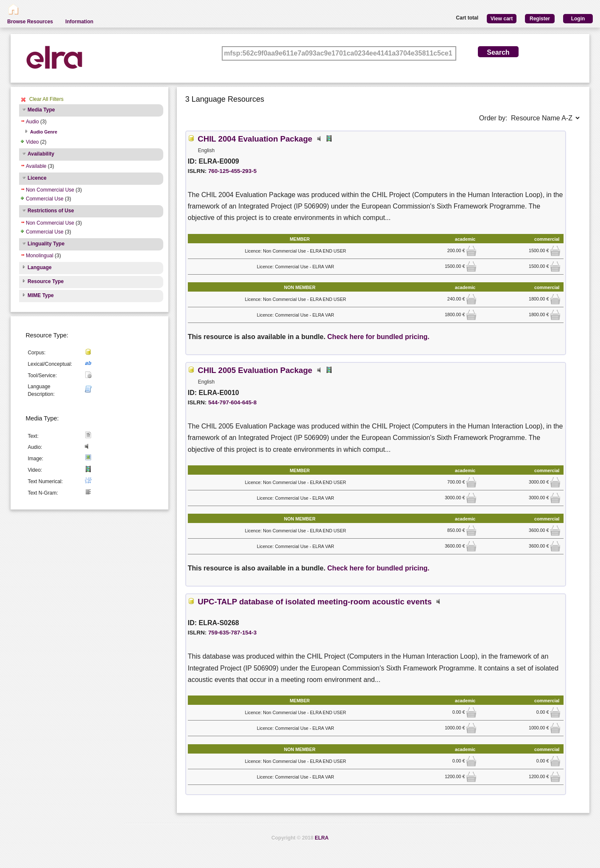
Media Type (41, 110)
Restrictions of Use (51, 211)
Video (32, 142)
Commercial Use (45, 199)
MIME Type (41, 295)
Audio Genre (44, 132)
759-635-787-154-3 (232, 633)
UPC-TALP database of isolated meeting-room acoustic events (315, 602)
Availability (41, 154)
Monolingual (40, 256)
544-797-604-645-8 (232, 402)
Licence (37, 178)
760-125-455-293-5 (232, 171)
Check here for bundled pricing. (378, 337)
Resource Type (46, 281)
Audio (32, 122)
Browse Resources (30, 22)
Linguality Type (46, 244)
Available (36, 166)
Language (40, 267)
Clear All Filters (46, 99)
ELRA (322, 838)
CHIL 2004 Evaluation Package (255, 139)
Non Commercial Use (50, 190)
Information (79, 22)
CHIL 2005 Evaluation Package (255, 370)
